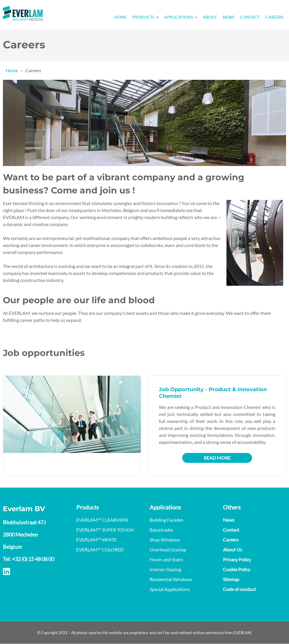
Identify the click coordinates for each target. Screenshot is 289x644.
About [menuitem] (210, 17)
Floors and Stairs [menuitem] (166, 559)
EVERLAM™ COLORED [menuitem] (100, 549)
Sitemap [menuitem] (231, 579)
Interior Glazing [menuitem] (165, 569)
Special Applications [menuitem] (170, 589)
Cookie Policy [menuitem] (237, 569)
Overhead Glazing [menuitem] (168, 549)
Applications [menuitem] (179, 17)
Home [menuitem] (120, 17)
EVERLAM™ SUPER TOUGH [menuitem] (105, 530)
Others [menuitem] (232, 507)
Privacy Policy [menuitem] (237, 559)
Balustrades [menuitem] (162, 530)
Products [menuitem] (143, 17)
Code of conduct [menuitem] (239, 589)
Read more (217, 458)
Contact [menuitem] (250, 17)
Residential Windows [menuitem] (171, 579)
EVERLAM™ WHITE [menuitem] (96, 540)
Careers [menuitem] (274, 17)
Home (12, 70)
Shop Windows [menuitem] (165, 540)
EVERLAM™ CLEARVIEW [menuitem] (102, 520)
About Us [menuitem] (233, 549)
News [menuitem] (228, 17)
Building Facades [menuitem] (166, 520)
